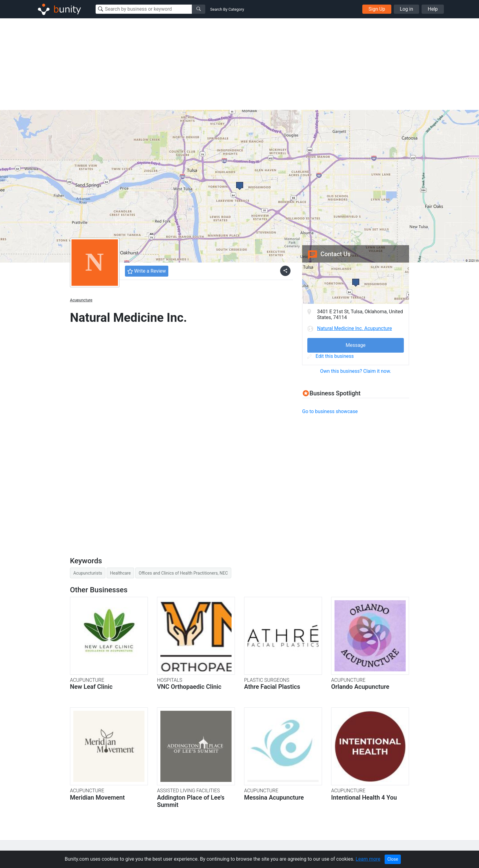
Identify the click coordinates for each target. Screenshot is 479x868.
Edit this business (331, 356)
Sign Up (377, 9)
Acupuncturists (88, 573)
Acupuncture (81, 300)
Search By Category (227, 9)
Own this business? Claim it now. (356, 371)
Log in (406, 9)
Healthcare (120, 573)
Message (355, 345)
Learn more (368, 859)
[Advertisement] (239, 64)
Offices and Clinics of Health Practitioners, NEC (183, 573)
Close (393, 859)
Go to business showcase (330, 411)
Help (433, 9)
